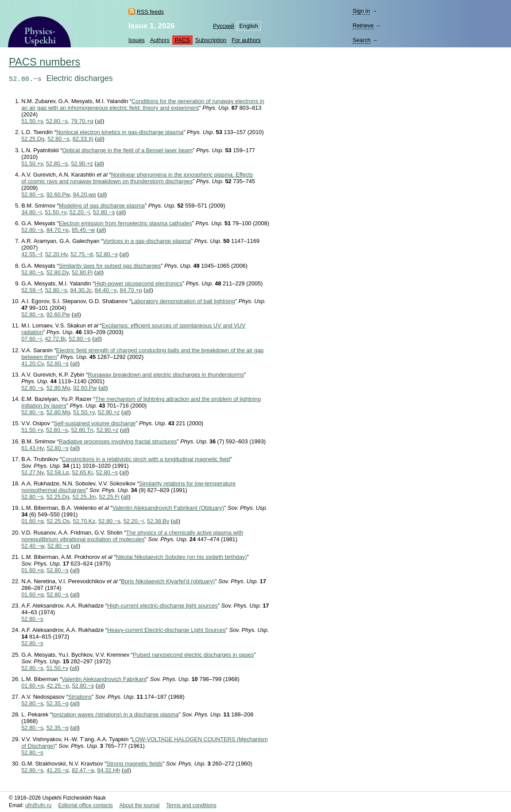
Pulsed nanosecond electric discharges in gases (193, 655)
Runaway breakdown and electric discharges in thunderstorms (166, 375)
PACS (182, 40)
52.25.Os (58, 521)
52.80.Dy (58, 272)
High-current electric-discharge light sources (163, 606)
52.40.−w (33, 546)
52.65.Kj (83, 472)
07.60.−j (31, 339)
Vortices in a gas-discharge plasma (147, 241)
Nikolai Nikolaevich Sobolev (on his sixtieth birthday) (182, 557)
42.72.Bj (55, 339)
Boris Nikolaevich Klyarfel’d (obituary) (168, 581)
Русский (223, 26)
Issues (137, 40)
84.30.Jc (81, 290)
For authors (246, 40)
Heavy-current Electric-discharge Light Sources (166, 630)
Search (362, 40)
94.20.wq (85, 194)
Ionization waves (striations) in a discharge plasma (115, 714)
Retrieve (363, 25)
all (99, 121)
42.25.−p (58, 686)
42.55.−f (32, 254)
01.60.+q (32, 521)
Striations (80, 697)
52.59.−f (32, 290)
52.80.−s (57, 121)
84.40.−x (106, 290)
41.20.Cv (32, 364)
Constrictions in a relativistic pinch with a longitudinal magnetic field (146, 459)
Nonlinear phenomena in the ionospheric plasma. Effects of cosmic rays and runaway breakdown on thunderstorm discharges (137, 178)
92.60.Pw (58, 194)
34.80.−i (31, 212)
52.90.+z (82, 164)
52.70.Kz (84, 521)
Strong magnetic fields (134, 764)
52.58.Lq (58, 472)
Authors (160, 40)
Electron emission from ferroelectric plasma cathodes (126, 223)
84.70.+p (58, 230)
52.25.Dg (33, 139)
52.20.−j (80, 212)
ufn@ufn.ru (39, 805)
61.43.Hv (32, 448)
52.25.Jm (84, 497)
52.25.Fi (109, 497)
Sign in (361, 11)
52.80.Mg (58, 388)
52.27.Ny (32, 472)
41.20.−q (58, 770)
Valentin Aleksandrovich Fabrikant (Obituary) (168, 508)
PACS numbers (45, 62)
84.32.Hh (108, 770)
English (249, 26)
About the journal (139, 805)
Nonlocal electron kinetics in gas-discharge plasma (120, 132)
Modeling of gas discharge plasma (102, 206)
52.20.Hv (56, 254)
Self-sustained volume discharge (95, 423)
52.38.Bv (158, 521)
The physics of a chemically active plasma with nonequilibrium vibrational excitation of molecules (132, 536)
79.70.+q (82, 121)
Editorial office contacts (86, 805)
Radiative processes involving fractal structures (118, 441)
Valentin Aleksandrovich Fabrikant (104, 679)
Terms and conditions (191, 805)
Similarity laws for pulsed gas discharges (110, 266)
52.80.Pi (82, 272)
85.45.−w (83, 230)
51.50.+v (32, 121)
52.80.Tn (82, 430)
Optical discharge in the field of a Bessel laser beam (128, 150)
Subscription (211, 40)
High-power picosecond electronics (138, 283)
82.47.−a (83, 770)
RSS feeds (150, 12)
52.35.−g (58, 703)
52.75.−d (81, 254)
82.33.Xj (83, 139)
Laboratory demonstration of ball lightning (183, 301)
